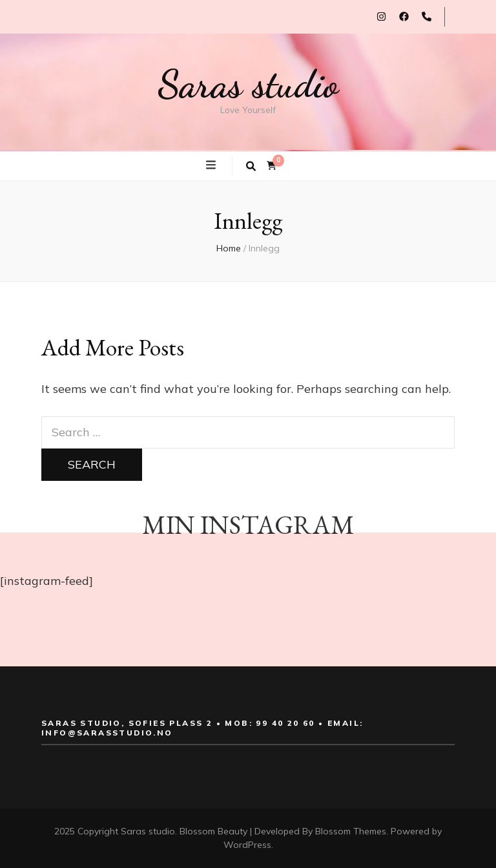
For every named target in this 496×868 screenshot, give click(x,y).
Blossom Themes (351, 831)
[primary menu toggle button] (212, 165)
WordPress (247, 845)
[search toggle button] (251, 166)
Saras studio (248, 84)
